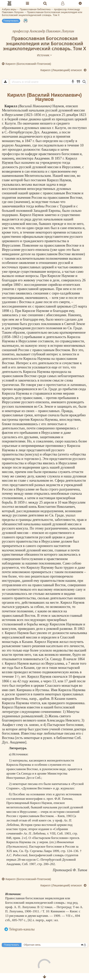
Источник (44, 55)
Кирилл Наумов (59, 180)
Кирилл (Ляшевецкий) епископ (62, 70)
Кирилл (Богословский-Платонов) (28, 64)
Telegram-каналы (22, 929)
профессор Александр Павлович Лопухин (43, 31)
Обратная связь (32, 945)
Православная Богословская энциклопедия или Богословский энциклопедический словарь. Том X (44, 43)
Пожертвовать (11, 21)
